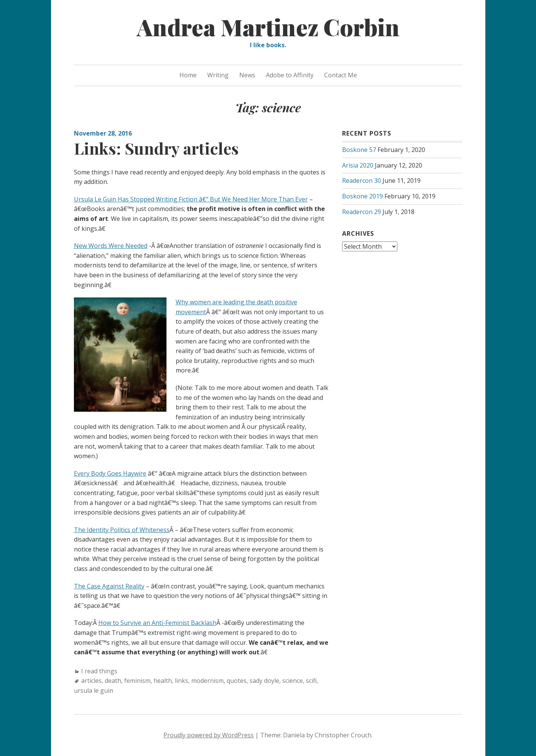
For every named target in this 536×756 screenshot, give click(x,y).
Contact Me (341, 75)
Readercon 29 (362, 212)
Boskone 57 (359, 150)
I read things (99, 671)
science (293, 681)
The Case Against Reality (109, 586)
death (113, 681)
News (247, 75)
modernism (207, 681)
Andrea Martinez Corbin (268, 27)
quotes (237, 681)
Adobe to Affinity (290, 75)
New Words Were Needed (111, 246)
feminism (137, 681)
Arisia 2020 (358, 165)
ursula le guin (94, 690)
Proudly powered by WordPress (209, 735)
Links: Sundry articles (156, 148)
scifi (311, 681)
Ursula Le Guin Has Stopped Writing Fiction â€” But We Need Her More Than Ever (191, 199)
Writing (218, 75)
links (182, 681)
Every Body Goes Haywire (110, 473)
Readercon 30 (362, 181)
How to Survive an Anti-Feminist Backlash (157, 623)
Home (188, 75)
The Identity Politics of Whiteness (122, 530)
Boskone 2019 (362, 196)
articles (91, 681)
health (163, 681)
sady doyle (264, 681)
